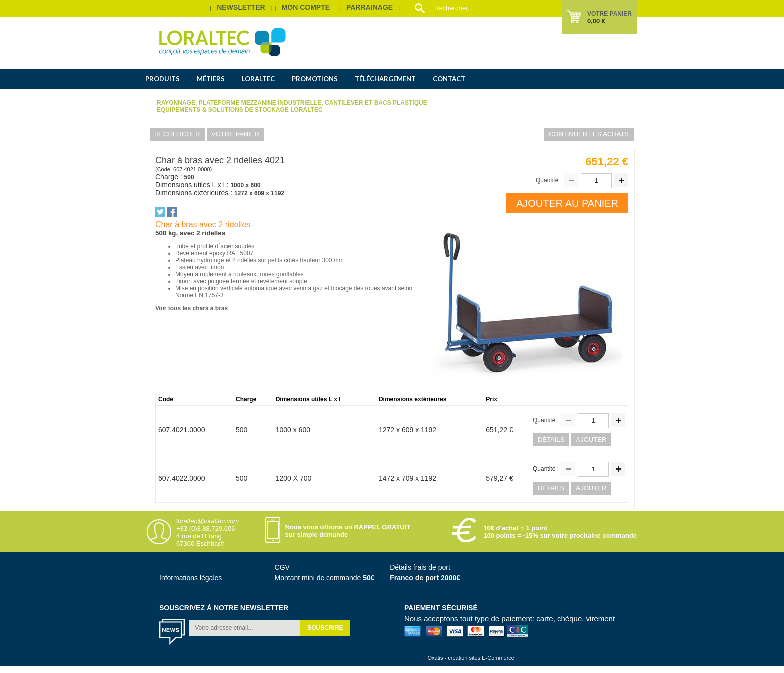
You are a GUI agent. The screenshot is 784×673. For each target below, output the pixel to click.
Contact (449, 79)
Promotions (315, 79)
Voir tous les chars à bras (192, 308)
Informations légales (191, 578)
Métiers (211, 79)
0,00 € (596, 21)
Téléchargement (385, 79)
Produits (163, 79)
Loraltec (258, 79)
